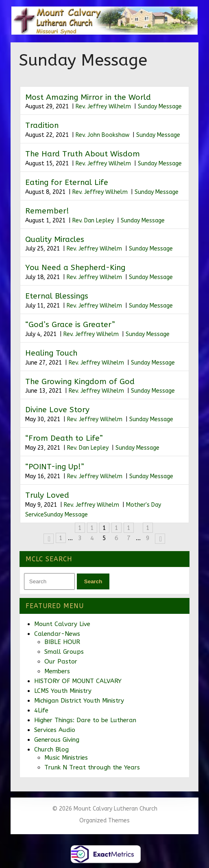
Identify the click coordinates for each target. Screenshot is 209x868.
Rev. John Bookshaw (102, 135)
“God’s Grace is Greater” (70, 325)
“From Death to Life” (64, 438)
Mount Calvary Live (62, 624)
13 (80, 528)
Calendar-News (57, 634)
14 (92, 528)
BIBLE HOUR (62, 642)
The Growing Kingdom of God (80, 382)
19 (148, 528)
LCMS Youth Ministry (63, 691)
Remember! (47, 211)
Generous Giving (57, 740)
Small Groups (64, 652)
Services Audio (55, 730)
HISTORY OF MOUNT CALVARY (78, 681)
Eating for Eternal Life (67, 182)
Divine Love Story (57, 410)
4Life (41, 710)
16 (116, 528)
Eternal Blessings (57, 296)
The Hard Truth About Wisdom (83, 154)
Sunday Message (160, 107)
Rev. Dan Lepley (93, 221)
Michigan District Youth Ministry (79, 701)
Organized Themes (104, 821)
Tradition (42, 125)
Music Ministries (66, 758)
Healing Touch (51, 353)
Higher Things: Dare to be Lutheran (85, 720)
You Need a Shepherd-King (75, 268)
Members (57, 671)
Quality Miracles (55, 240)
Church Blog (51, 749)
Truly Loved (47, 495)
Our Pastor (61, 661)
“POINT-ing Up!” (55, 467)
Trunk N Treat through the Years (92, 767)
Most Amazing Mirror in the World (88, 97)
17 (129, 528)
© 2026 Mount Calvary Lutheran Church (105, 809)
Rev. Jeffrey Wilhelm (103, 107)
